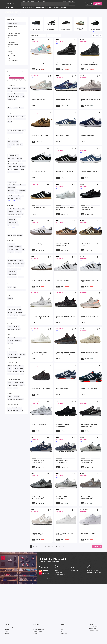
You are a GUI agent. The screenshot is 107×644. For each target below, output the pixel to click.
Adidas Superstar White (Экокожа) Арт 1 (90, 281)
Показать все (97, 32)
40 (56, 547)
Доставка (23, 1)
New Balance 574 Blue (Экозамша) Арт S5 (62, 462)
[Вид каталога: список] (97, 35)
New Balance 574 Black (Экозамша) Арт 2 (63, 425)
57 (63, 547)
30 (53, 547)
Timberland (17, 51)
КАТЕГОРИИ (9, 7)
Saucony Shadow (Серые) (39, 99)
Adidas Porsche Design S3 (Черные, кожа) (88, 209)
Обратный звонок (93, 628)
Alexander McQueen (13, 56)
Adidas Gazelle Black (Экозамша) (66, 172)
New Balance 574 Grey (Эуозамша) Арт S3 (87, 498)
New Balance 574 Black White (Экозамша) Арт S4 (89, 425)
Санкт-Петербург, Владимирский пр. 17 (50, 562)
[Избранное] (91, 4)
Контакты (38, 1)
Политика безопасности (38, 629)
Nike (62, 627)
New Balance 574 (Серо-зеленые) (41, 63)
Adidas (62, 629)
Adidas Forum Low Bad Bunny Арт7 (40, 136)
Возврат (7, 634)
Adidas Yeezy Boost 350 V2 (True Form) (90, 317)
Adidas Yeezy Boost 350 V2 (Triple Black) (66, 317)
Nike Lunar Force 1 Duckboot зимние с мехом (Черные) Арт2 (90, 64)
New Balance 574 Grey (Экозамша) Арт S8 (38, 498)
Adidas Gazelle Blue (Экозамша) (90, 172)
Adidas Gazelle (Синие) (63, 135)
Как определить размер (10, 627)
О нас (34, 627)
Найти (72, 4)
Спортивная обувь (17, 23)
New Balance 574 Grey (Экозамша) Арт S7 (87, 462)
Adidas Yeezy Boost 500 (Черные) (41, 388)
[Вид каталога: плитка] (93, 35)
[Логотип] (8, 642)
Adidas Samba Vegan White (39, 244)
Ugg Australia (17, 58)
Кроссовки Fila (17, 49)
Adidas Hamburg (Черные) (39, 208)
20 (49, 547)
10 (45, 547)
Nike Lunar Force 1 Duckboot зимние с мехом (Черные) (64, 64)
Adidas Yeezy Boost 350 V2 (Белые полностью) (39, 353)
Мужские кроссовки (27, 7)
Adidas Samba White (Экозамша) (41, 280)
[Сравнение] (87, 4)
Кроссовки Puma (17, 47)
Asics (62, 631)
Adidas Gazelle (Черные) (39, 172)
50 (60, 547)
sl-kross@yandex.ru (75, 571)
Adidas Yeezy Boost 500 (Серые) (90, 352)
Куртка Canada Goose (13, 60)
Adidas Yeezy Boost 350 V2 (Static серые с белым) (41, 317)
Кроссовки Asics (17, 40)
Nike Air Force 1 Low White (88, 533)
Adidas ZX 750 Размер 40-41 (89, 388)
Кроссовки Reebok (17, 36)
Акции (56, 7)
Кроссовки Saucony (17, 45)
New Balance (64, 634)
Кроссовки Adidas (17, 31)
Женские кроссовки (40, 7)
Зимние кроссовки (17, 26)
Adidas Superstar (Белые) (63, 280)
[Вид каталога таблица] (100, 35)
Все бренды (64, 636)
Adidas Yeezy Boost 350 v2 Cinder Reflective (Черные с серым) (66, 353)
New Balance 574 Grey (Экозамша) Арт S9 (62, 498)
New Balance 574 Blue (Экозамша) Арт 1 (38, 462)
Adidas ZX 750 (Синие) (63, 388)
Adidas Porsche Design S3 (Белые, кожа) (66, 209)
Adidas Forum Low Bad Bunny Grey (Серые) (90, 100)
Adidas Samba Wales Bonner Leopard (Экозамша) (64, 245)
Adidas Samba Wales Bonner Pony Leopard (90, 245)
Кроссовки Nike (17, 29)
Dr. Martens (17, 54)
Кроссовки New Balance (17, 33)
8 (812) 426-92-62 (49, 579)
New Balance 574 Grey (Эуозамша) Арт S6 (38, 534)
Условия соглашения (38, 631)
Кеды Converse (17, 42)
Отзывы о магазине (30, 1)
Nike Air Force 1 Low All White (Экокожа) (64, 534)
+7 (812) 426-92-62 (69, 1)
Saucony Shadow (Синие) (63, 99)
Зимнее (49, 7)
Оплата (7, 631)
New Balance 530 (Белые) (39, 425)
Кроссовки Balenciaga (17, 38)
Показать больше (12, 174)
